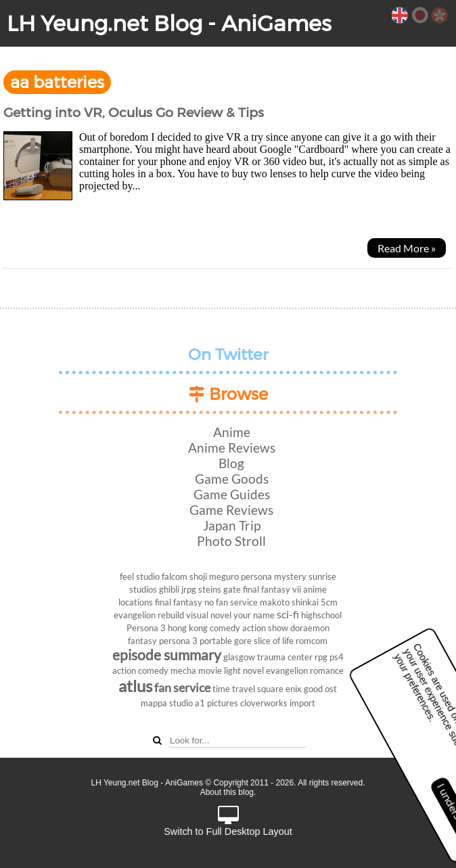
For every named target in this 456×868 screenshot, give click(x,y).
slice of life (274, 641)
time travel (234, 689)
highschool (321, 615)
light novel (244, 670)
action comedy (140, 670)
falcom (175, 576)
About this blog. (228, 792)
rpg (321, 657)
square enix (279, 689)
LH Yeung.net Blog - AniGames (169, 23)
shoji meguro (214, 576)
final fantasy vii (272, 589)
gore (243, 641)
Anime (232, 432)
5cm (329, 602)
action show (265, 628)
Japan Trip (232, 525)
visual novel (209, 615)
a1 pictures (216, 703)
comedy (225, 628)
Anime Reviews (232, 448)
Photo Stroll (231, 541)
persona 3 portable (196, 641)
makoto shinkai (289, 602)
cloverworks (264, 703)
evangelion (287, 670)
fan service (182, 688)
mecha (183, 670)
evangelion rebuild (149, 615)
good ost (320, 689)
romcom (312, 641)
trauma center (285, 657)
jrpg (189, 589)
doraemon (310, 628)
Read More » (407, 248)
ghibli (169, 589)
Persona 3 (146, 628)
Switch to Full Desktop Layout (228, 822)
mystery (290, 576)
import (302, 703)
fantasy (142, 641)
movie (210, 670)
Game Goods (232, 479)
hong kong (188, 628)
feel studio (140, 576)
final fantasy (179, 602)
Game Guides (232, 494)
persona (256, 576)
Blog (231, 463)
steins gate (220, 589)
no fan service (231, 602)
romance (327, 670)
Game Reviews (231, 510)
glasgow (239, 657)
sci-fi (288, 614)
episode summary (167, 655)
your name (254, 615)
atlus (135, 686)
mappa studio (167, 703)
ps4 (337, 657)
